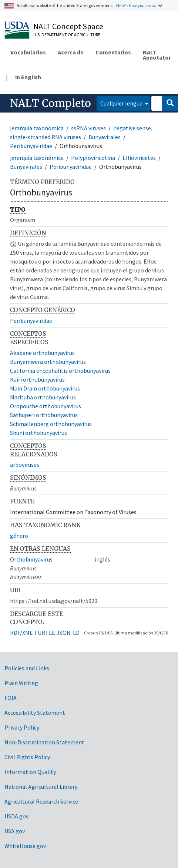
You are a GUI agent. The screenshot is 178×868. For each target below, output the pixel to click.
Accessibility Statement (35, 713)
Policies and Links (27, 668)
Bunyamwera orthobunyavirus (48, 362)
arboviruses (25, 465)
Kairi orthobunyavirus (37, 379)
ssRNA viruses (88, 128)
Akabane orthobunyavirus (42, 353)
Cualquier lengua (122, 103)
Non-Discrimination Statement (44, 742)
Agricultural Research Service (41, 801)
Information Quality (30, 772)
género (19, 536)
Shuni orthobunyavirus (38, 433)
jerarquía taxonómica (37, 128)
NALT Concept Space (68, 26)
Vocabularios (28, 52)
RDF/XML (21, 633)
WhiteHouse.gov (25, 846)
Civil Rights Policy (27, 757)
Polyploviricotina (93, 158)
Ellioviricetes (139, 158)
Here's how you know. (137, 5)
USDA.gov (16, 816)
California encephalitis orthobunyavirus (60, 371)
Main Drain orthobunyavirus (45, 388)
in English (28, 77)
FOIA (11, 698)
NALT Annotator (157, 55)
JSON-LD (68, 633)
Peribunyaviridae (31, 146)
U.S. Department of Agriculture (67, 35)
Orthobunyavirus (31, 559)
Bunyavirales (105, 137)
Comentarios (113, 52)
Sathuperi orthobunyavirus (44, 415)
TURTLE (45, 633)
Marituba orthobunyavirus (43, 397)
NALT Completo (51, 103)
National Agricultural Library (41, 787)
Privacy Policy (22, 727)
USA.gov (15, 831)
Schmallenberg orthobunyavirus (51, 424)
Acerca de (71, 52)
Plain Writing (21, 683)
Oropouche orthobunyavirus (46, 406)
